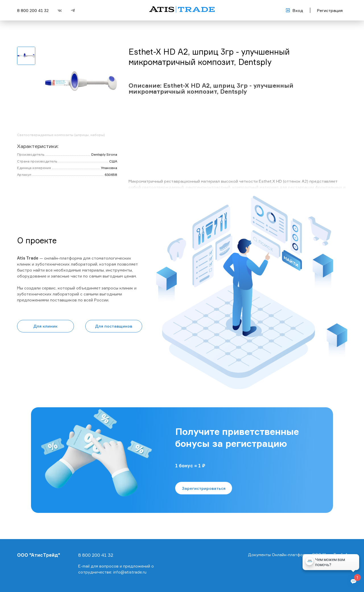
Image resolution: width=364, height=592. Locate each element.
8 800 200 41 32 (33, 10)
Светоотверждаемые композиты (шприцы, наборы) (61, 135)
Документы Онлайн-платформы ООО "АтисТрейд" (298, 555)
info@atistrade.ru (130, 572)
